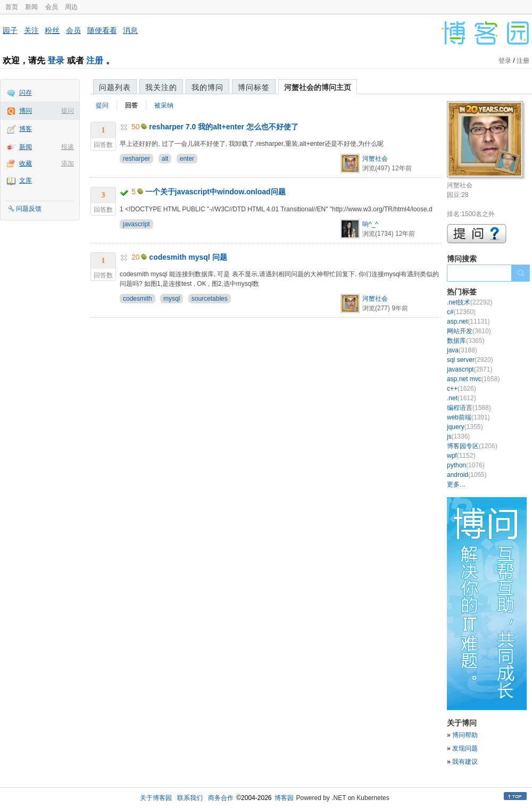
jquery (465, 427)
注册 (95, 60)
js (458, 436)
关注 (31, 30)
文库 (26, 180)
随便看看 (102, 30)
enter (187, 159)
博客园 (284, 798)
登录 (56, 60)
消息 (130, 30)
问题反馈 (29, 209)
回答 (131, 105)
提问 (68, 111)
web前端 (468, 417)
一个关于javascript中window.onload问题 (215, 192)
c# (461, 312)
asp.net (468, 321)
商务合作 (221, 798)
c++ (462, 389)
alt (165, 159)
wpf (461, 456)
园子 (10, 30)
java (462, 350)
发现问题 (465, 748)
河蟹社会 (375, 159)
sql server (470, 360)
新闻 (31, 7)
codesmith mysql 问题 (188, 257)
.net (462, 398)
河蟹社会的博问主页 (318, 87)
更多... (456, 484)
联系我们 (190, 798)
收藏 (26, 163)
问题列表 (115, 87)
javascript (136, 224)
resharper (136, 159)
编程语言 (469, 408)
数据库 (466, 341)
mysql (172, 299)
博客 (26, 129)
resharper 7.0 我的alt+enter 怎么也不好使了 (223, 127)
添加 (68, 163)
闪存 (26, 93)
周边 (71, 7)
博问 (26, 111)
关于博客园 (156, 798)
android (467, 475)
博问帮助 (465, 735)
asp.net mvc (473, 379)
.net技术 (469, 302)
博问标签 (254, 87)
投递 (68, 147)
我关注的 (161, 87)
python (466, 465)
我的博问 (207, 87)
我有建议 (465, 762)
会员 (52, 7)
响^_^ (370, 224)
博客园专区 (472, 446)
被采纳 (164, 105)
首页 (12, 7)
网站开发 (469, 331)
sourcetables (210, 299)
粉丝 (52, 30)
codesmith (138, 299)
